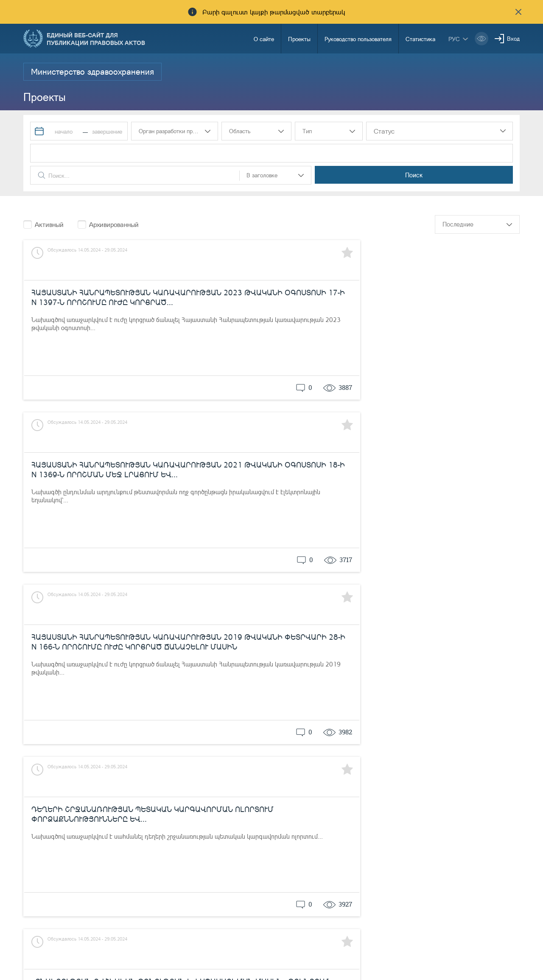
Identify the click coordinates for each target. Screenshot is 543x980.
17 (409, 763)
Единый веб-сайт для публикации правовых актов (96, 39)
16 (393, 763)
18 (426, 763)
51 (468, 763)
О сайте (264, 39)
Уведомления (244, 947)
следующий (501, 763)
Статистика (420, 39)
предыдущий (341, 763)
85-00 (311, 947)
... (455, 763)
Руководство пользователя (358, 39)
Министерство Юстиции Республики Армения (103, 949)
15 (376, 763)
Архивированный (114, 224)
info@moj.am (461, 961)
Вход (513, 38)
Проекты (299, 39)
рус (454, 39)
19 (442, 763)
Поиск (479, 175)
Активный (49, 224)
